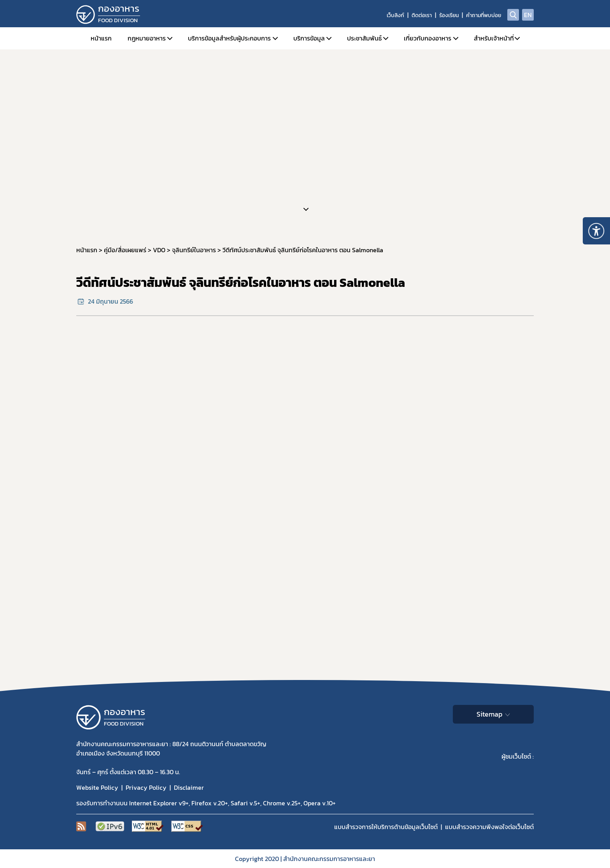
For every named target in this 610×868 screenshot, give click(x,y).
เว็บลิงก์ (395, 15)
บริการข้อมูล (309, 38)
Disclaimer (189, 787)
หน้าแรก (101, 38)
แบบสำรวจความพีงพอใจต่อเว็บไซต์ (489, 827)
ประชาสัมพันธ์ (364, 38)
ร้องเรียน (449, 15)
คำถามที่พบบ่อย (484, 15)
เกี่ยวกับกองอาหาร (428, 38)
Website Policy (97, 787)
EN (528, 15)
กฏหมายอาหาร (147, 38)
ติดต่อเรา (422, 15)
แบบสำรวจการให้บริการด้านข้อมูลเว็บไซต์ (386, 827)
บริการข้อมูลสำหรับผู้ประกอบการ (229, 38)
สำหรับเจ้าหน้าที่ (494, 38)
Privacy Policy (146, 787)
